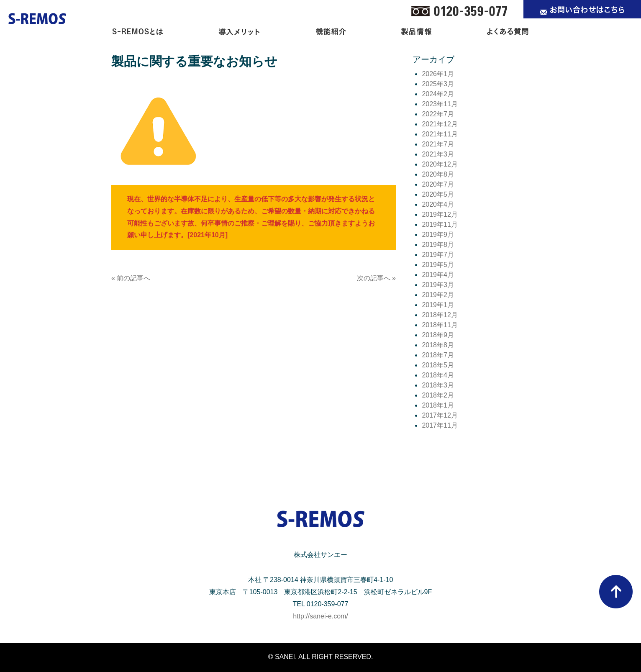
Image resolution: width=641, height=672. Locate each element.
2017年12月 (440, 415)
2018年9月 (438, 335)
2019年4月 (438, 275)
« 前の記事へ (131, 278)
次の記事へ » (376, 278)
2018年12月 (440, 315)
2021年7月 (438, 144)
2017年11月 (440, 425)
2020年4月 (438, 204)
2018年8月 (438, 345)
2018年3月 (438, 385)
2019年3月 (438, 285)
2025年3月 (438, 84)
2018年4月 (438, 375)
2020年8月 (438, 174)
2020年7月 (438, 184)
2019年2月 (438, 295)
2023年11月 (440, 104)
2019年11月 (440, 224)
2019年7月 (438, 255)
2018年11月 (440, 325)
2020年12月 (440, 164)
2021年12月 (440, 124)
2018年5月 (438, 365)
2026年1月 (438, 74)
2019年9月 (438, 235)
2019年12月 (440, 214)
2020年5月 (438, 194)
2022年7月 (438, 114)
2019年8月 (438, 245)
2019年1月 (438, 305)
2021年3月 (438, 154)
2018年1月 (438, 405)
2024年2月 (438, 94)
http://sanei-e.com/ (320, 616)
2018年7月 (438, 355)
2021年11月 (440, 134)
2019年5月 (438, 265)
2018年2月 (438, 395)
